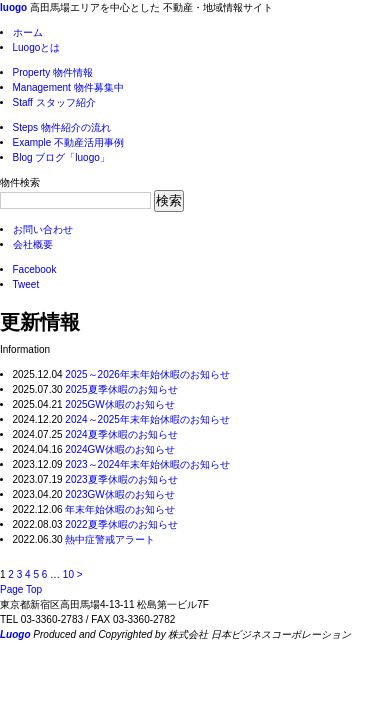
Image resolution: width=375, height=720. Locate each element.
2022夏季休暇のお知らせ (121, 524)
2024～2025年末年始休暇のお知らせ (147, 419)
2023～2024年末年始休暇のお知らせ (147, 464)
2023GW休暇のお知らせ (119, 494)
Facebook (35, 269)
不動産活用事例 (69, 142)
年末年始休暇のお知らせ (120, 509)
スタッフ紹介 (54, 102)
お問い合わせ (43, 229)
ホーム (28, 32)
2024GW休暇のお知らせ (119, 449)
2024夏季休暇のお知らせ (121, 434)
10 (68, 574)
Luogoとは (37, 47)
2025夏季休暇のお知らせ (121, 389)
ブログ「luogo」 (61, 157)
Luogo (15, 634)
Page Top (21, 589)
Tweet (26, 284)
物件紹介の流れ (62, 127)
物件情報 (53, 72)
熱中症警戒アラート (110, 539)
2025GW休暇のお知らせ (119, 404)
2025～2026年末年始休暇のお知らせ (147, 374)
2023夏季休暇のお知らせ (121, 479)
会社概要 (33, 244)
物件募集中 (68, 87)
